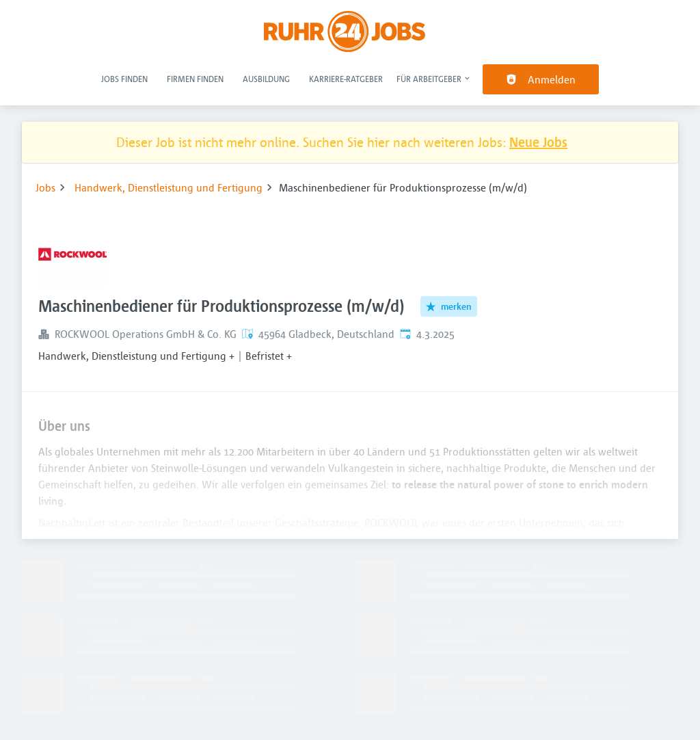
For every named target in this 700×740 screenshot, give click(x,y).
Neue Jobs (538, 142)
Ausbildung (266, 79)
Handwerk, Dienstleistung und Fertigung (169, 187)
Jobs (45, 187)
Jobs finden (124, 79)
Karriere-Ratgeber (346, 79)
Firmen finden (195, 79)
